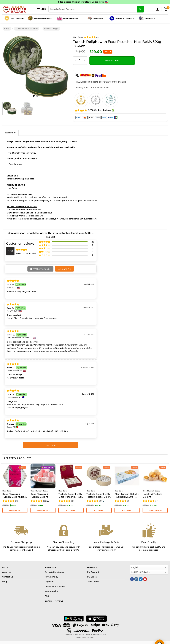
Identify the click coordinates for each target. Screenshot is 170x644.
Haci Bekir (78, 27)
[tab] (10, 122)
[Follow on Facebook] (132, 569)
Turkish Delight (51, 18)
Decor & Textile (121, 8)
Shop (7, 18)
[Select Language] (149, 557)
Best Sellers (14, 8)
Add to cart (112, 50)
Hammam (96, 8)
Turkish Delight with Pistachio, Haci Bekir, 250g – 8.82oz (98, 485)
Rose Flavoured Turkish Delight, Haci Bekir (14, 485)
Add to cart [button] (71, 500)
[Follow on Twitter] (141, 569)
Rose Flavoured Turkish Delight (39, 485)
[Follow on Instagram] (136, 569)
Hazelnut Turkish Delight (152, 485)
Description (10, 122)
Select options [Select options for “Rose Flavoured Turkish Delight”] (43, 500)
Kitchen (147, 8)
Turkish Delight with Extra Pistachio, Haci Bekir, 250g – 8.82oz (70, 485)
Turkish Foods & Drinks (27, 18)
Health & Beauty (70, 8)
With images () (42, 258)
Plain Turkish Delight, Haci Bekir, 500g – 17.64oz (127, 485)
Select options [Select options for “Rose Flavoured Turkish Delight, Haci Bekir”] (15, 500)
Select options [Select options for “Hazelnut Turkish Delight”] (155, 500)
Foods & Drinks (40, 8)
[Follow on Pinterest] (145, 569)
